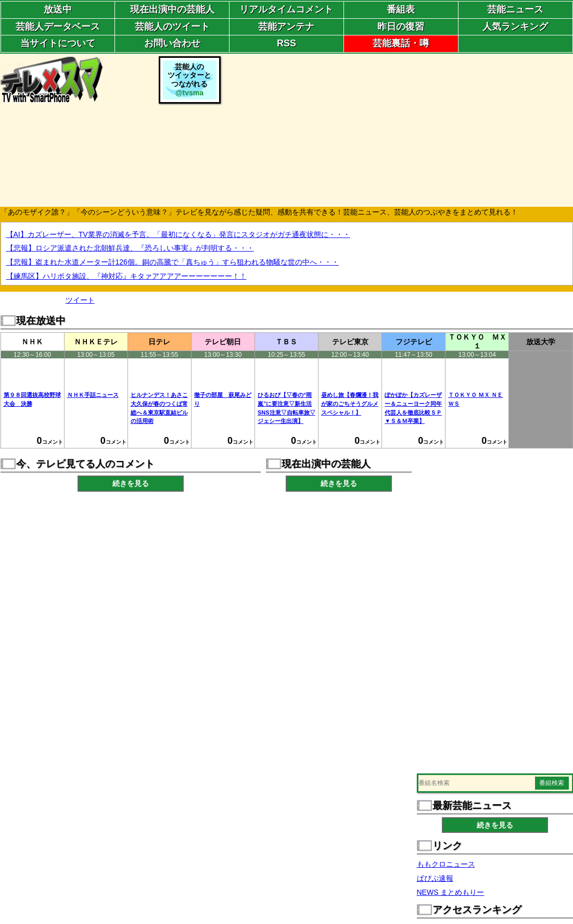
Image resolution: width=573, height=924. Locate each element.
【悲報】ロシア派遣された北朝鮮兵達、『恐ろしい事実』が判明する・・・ (130, 248)
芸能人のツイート (172, 27)
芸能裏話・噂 (401, 43)
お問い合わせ (172, 43)
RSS (286, 43)
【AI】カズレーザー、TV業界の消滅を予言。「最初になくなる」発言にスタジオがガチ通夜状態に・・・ (178, 234)
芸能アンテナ (286, 27)
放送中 (58, 9)
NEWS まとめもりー (451, 892)
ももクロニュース (446, 864)
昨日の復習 (401, 27)
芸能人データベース (58, 27)
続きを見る (131, 483)
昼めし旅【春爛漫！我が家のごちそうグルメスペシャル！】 (350, 404)
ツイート (80, 300)
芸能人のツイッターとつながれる (189, 80)
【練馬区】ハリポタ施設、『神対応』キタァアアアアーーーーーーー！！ (126, 276)
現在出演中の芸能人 (172, 9)
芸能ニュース (515, 9)
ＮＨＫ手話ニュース (93, 395)
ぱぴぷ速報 (435, 878)
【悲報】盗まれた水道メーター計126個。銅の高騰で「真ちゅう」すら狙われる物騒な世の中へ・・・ (173, 262)
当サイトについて (58, 43)
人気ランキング (515, 27)
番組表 (401, 9)
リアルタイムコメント (286, 9)
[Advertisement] (398, 129)
